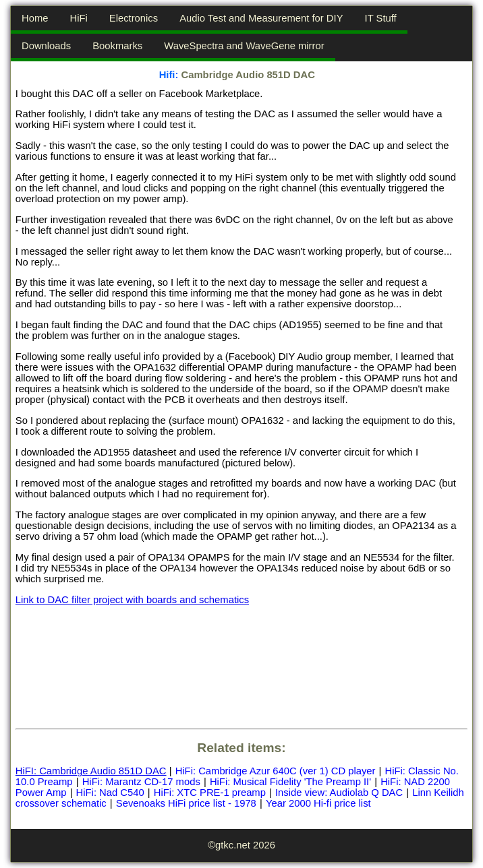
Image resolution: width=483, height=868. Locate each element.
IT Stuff (381, 18)
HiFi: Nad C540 (110, 793)
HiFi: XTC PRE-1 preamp (210, 793)
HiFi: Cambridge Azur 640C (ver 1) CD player (276, 771)
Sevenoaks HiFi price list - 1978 (186, 803)
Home (35, 18)
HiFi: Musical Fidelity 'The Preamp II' (290, 782)
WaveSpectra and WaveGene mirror (244, 46)
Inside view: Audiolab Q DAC (339, 793)
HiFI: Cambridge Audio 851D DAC (91, 771)
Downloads (46, 46)
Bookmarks (117, 46)
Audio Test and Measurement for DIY (261, 18)
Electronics (134, 18)
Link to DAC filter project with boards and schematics (132, 600)
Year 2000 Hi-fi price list (318, 803)
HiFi (78, 18)
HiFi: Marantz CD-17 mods (141, 782)
